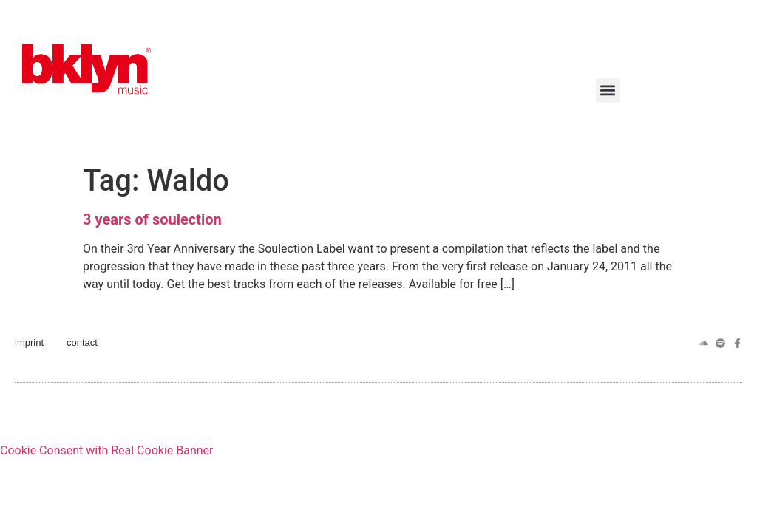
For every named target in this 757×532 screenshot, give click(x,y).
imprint (29, 342)
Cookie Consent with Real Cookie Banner (106, 450)
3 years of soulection (152, 219)
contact (82, 342)
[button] (608, 91)
